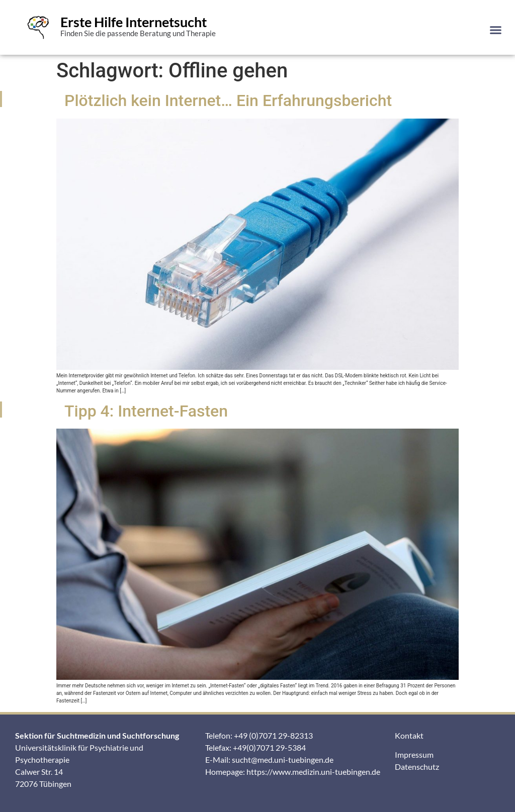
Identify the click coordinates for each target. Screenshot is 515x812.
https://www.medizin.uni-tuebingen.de (313, 772)
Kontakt (409, 735)
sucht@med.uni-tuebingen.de (283, 759)
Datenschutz (417, 767)
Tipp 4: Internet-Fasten (146, 411)
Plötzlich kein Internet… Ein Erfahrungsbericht (228, 100)
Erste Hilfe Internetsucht (134, 22)
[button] (495, 30)
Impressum (414, 754)
